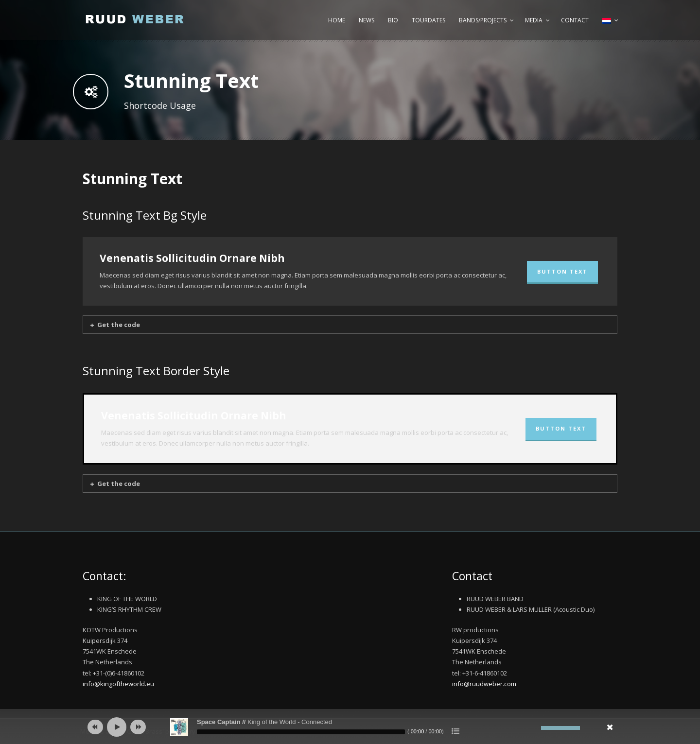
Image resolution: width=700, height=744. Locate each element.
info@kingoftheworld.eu (118, 684)
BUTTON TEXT (562, 271)
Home (337, 20)
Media (534, 20)
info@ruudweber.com (484, 684)
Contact (575, 20)
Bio (393, 20)
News (367, 20)
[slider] (301, 732)
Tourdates (429, 20)
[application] (350, 727)
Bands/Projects (483, 20)
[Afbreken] (534, 728)
